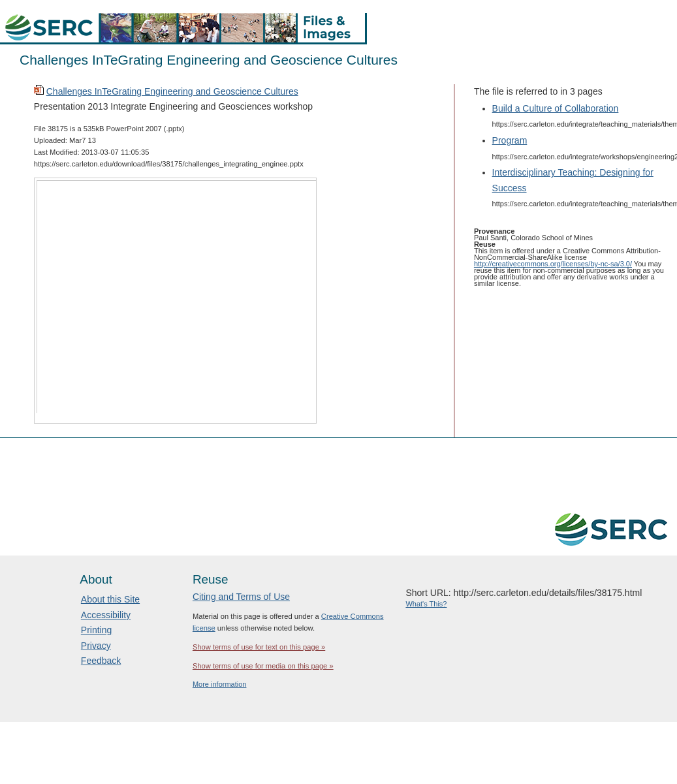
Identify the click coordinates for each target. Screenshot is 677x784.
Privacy (96, 646)
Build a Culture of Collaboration (556, 108)
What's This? (426, 604)
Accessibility (106, 615)
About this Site (110, 599)
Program (510, 140)
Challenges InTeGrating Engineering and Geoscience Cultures (172, 91)
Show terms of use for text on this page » (259, 647)
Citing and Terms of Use (241, 597)
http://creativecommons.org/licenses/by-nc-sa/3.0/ (553, 264)
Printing (96, 630)
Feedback (101, 661)
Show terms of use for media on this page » (263, 666)
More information (220, 684)
